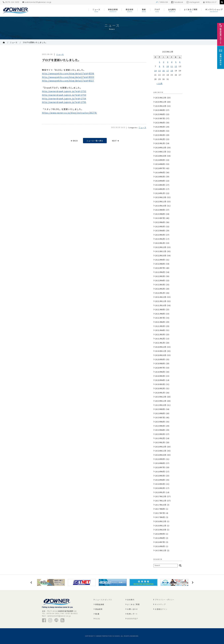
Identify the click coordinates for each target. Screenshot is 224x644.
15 (159, 71)
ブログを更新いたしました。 (35, 42)
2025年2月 (160, 139)
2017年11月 (161, 501)
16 (164, 71)
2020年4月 (160, 380)
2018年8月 (160, 463)
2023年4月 (160, 231)
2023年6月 (160, 222)
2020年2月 (160, 388)
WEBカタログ (210, 2)
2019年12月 (161, 397)
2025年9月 (160, 110)
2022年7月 (160, 268)
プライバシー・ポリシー (165, 600)
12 (176, 66)
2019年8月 (160, 413)
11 (172, 66)
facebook (177, 2)
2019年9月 (160, 409)
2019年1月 (160, 442)
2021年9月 (160, 309)
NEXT (116, 141)
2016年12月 (161, 521)
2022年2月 (160, 289)
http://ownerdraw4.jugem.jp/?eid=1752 (64, 91)
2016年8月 (160, 538)
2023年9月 (160, 210)
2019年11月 (161, 401)
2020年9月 (160, 359)
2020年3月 (160, 384)
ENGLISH (164, 2)
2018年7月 (160, 467)
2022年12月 (161, 247)
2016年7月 (160, 542)
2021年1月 (160, 343)
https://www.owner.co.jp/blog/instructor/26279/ (69, 113)
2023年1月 (160, 243)
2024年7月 (160, 168)
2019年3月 (160, 434)
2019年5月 (160, 426)
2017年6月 (160, 517)
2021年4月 (160, 330)
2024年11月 (161, 152)
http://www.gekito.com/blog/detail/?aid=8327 (68, 81)
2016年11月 (161, 525)
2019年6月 (160, 422)
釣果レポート (132, 614)
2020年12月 (161, 347)
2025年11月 (161, 102)
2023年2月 (160, 239)
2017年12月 (161, 496)
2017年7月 (160, 513)
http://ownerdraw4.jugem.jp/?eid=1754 (64, 99)
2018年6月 (160, 471)
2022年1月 (160, 293)
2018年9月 (160, 459)
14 (155, 71)
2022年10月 (161, 255)
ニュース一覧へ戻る (95, 141)
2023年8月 (160, 214)
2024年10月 (161, 156)
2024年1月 (160, 193)
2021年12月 (161, 297)
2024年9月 (160, 160)
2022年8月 (160, 264)
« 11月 (160, 83)
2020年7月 (160, 368)
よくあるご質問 (133, 604)
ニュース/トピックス (104, 600)
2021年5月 (160, 326)
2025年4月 (160, 131)
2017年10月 (161, 505)
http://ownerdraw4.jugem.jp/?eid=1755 (64, 102)
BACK (74, 141)
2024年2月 (160, 189)
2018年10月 (161, 455)
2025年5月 (160, 127)
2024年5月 (160, 177)
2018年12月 (161, 447)
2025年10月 (161, 106)
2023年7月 (160, 218)
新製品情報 (100, 604)
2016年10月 (161, 530)
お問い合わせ (132, 609)
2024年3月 (160, 185)
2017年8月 (160, 509)
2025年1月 (160, 143)
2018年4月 (160, 480)
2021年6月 (160, 322)
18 (172, 71)
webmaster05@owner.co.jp (37, 2)
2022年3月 (160, 285)
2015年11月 (161, 550)
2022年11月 (161, 251)
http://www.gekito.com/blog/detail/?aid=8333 (68, 77)
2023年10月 (161, 206)
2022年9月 (160, 260)
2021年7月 (160, 318)
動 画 (97, 614)
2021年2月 (160, 339)
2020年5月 (160, 376)
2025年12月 (161, 98)
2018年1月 (160, 492)
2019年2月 (160, 438)
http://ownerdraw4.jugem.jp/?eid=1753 (64, 95)
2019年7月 (160, 417)
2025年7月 (160, 118)
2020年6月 (160, 372)
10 (168, 66)
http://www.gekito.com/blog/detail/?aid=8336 (68, 73)
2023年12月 (161, 197)
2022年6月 (160, 272)
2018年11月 (161, 451)
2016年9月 (160, 534)
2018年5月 (160, 476)
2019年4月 (160, 430)
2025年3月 (160, 135)
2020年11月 (161, 351)
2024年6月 (160, 172)
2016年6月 (160, 546)
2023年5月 (160, 226)
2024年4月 (160, 181)
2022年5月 (160, 276)
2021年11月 (161, 301)
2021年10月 (161, 305)
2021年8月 (160, 314)
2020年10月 (161, 355)
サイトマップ (160, 604)
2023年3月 (160, 235)
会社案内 (131, 600)
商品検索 (99, 609)
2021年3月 (160, 334)
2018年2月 (160, 488)
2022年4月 (160, 280)
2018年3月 (160, 484)
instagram (193, 2)
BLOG (98, 619)
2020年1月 (160, 393)
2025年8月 (160, 114)
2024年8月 (160, 164)
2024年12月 (161, 147)
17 (168, 71)
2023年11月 (161, 201)
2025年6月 (160, 123)
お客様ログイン (161, 609)
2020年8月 (160, 363)
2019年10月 (161, 405)
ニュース (14, 42)
